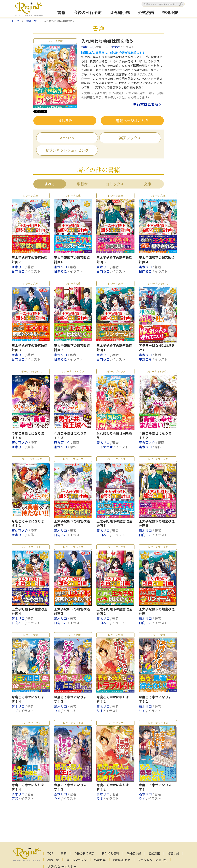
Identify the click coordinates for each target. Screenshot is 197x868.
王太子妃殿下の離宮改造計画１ (114, 348)
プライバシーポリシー (62, 866)
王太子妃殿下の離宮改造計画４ (157, 260)
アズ (15, 711)
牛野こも (146, 359)
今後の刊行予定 (88, 12)
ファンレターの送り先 (152, 860)
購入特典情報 (110, 853)
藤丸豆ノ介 (20, 443)
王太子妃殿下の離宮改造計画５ (114, 260)
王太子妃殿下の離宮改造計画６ (72, 260)
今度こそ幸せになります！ (155, 787)
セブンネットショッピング (67, 150)
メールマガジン (76, 860)
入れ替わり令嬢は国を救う (114, 436)
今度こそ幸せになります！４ (28, 436)
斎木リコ (87, 47)
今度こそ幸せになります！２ (155, 436)
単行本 (82, 184)
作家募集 (100, 860)
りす (58, 711)
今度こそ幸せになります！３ (70, 436)
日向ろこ (18, 271)
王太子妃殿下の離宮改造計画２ (72, 348)
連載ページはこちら (132, 121)
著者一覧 (53, 860)
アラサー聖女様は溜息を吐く (157, 348)
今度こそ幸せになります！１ (28, 523)
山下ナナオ (113, 47)
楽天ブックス (130, 138)
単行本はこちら (146, 104)
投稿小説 (170, 12)
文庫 (148, 184)
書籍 (61, 12)
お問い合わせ (122, 860)
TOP (50, 853)
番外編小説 (120, 12)
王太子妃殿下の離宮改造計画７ (30, 260)
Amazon (67, 138)
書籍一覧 (32, 21)
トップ (15, 21)
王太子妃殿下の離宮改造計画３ (30, 348)
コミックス (115, 184)
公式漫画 (146, 12)
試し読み (65, 121)
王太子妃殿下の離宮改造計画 (157, 611)
